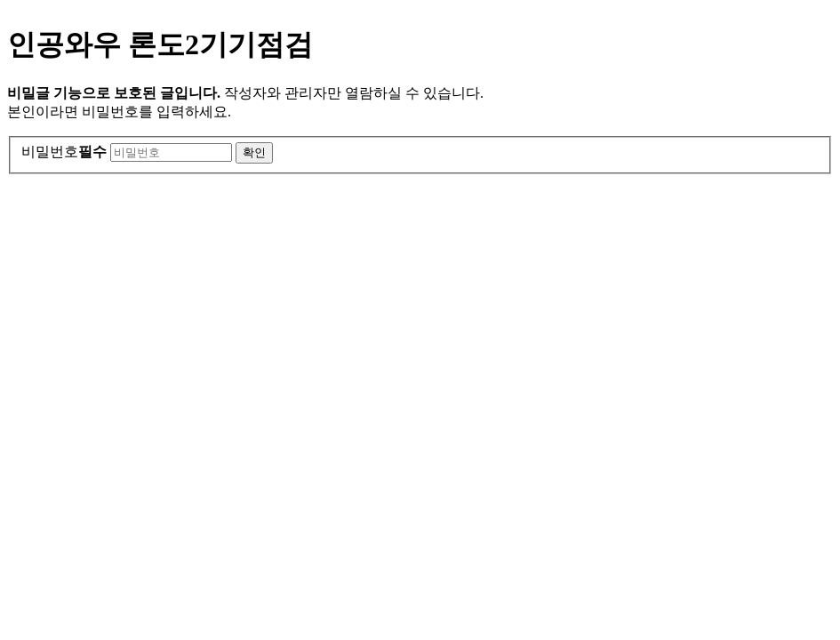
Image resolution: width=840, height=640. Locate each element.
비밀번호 (64, 152)
